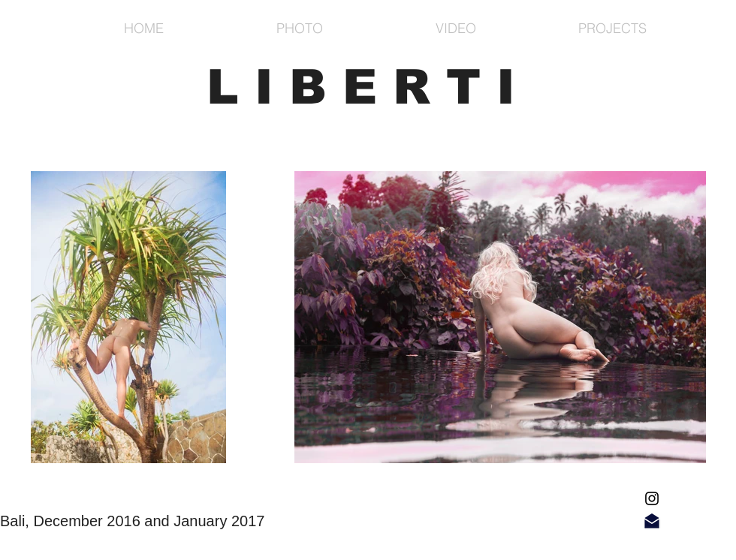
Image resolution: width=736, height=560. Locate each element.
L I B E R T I (361, 87)
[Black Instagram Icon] (652, 498)
